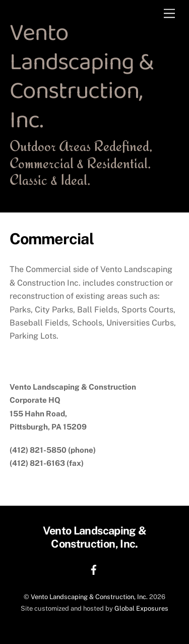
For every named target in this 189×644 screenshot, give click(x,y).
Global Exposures (141, 608)
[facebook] (94, 569)
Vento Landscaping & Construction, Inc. (89, 597)
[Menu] (169, 14)
